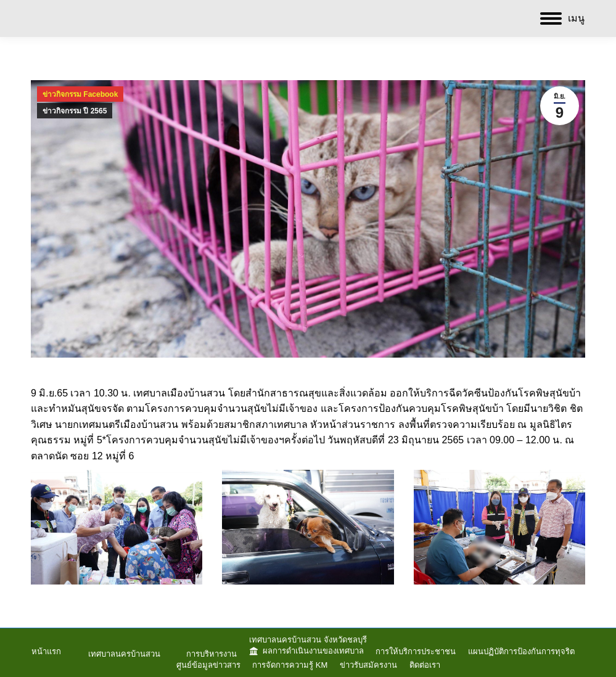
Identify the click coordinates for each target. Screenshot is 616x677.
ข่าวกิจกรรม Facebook (80, 94)
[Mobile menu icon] (562, 18)
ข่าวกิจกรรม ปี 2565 (75, 111)
